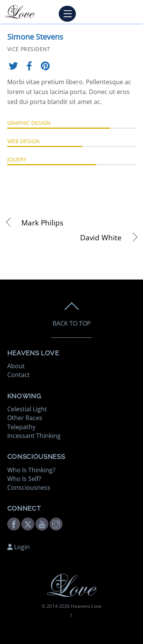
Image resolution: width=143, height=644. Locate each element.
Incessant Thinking (34, 436)
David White (65, 238)
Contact (18, 375)
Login (18, 547)
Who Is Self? (24, 479)
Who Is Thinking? (31, 470)
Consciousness (29, 487)
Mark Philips (42, 223)
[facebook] (14, 523)
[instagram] (56, 523)
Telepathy (21, 427)
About (16, 366)
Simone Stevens (35, 37)
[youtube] (42, 523)
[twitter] (28, 523)
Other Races (25, 418)
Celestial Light (27, 409)
